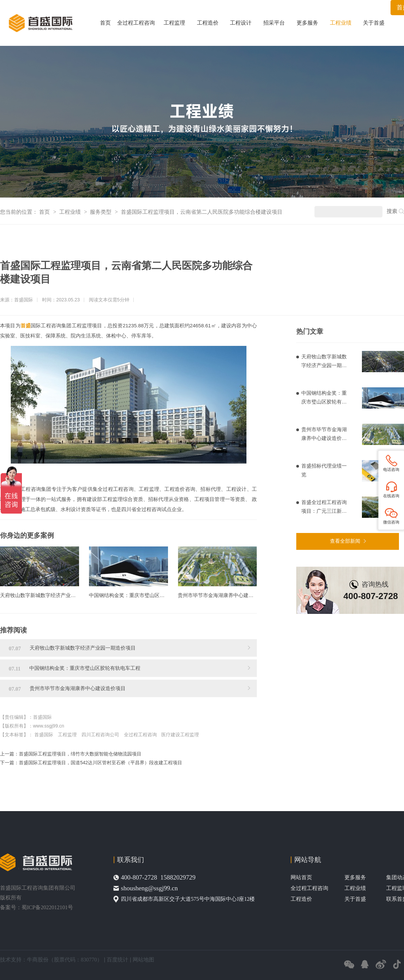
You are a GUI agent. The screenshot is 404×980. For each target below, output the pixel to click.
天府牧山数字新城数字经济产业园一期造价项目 (324, 362)
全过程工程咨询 (136, 23)
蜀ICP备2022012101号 (47, 907)
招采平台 (274, 23)
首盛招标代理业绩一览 (324, 470)
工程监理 (174, 23)
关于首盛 (374, 23)
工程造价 (208, 23)
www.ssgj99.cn (49, 726)
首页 (105, 23)
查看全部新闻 (345, 541)
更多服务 (307, 23)
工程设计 (241, 23)
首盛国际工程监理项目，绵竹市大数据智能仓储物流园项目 (80, 754)
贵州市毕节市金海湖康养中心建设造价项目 (324, 435)
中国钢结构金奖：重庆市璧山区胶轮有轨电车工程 (324, 398)
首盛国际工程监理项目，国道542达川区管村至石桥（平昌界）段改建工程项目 (100, 763)
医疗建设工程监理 (180, 735)
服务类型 (101, 212)
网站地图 (143, 960)
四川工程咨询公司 (100, 735)
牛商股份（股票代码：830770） (65, 960)
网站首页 (301, 877)
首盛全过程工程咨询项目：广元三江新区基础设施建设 (324, 507)
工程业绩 (341, 23)
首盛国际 (44, 735)
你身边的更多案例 (27, 535)
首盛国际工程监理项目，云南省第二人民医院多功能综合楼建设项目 (202, 212)
